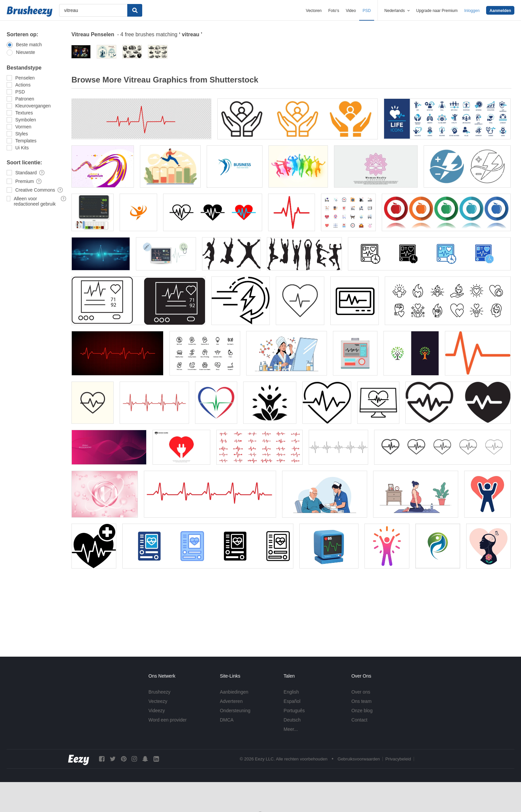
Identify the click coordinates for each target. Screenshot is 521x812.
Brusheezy (159, 692)
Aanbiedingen (234, 692)
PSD (367, 11)
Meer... (291, 729)
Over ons (361, 692)
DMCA (227, 720)
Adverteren (231, 701)
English (291, 692)
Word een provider (168, 720)
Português (294, 711)
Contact (359, 720)
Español (292, 701)
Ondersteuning (235, 711)
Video (351, 11)
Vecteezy (158, 701)
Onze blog (362, 711)
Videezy (157, 711)
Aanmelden (500, 11)
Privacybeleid (398, 759)
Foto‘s (334, 11)
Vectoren (314, 11)
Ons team (361, 701)
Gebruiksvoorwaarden (359, 759)
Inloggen (472, 11)
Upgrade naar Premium (437, 11)
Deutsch (292, 720)
